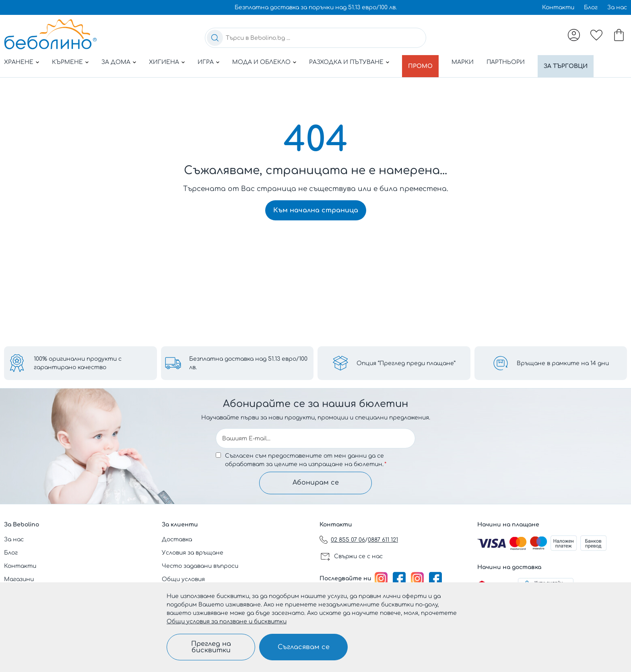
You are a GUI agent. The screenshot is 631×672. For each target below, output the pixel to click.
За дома (116, 62)
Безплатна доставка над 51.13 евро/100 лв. (248, 362)
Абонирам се (316, 482)
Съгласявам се (304, 647)
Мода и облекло (261, 62)
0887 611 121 (383, 540)
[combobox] (315, 38)
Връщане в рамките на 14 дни (563, 362)
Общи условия (183, 579)
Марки (466, 62)
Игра (206, 62)
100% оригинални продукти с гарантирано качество (78, 362)
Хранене (19, 62)
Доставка (177, 539)
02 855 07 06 (348, 540)
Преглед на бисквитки (211, 647)
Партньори (509, 62)
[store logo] (50, 34)
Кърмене (67, 62)
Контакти (558, 7)
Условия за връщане (193, 553)
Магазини (19, 579)
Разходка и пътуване (346, 62)
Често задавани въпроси (200, 566)
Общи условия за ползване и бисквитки (227, 622)
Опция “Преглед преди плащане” (406, 362)
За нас (617, 7)
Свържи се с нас (358, 556)
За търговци (571, 62)
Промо (422, 62)
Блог (591, 7)
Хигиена (164, 62)
